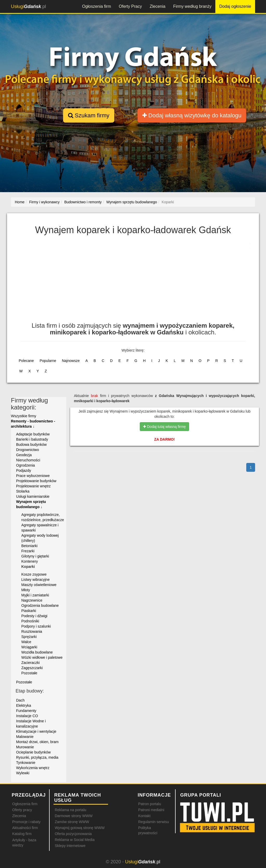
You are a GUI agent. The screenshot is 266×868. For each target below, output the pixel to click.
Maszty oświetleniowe (39, 585)
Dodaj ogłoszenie (235, 6)
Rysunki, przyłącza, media (37, 757)
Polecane (26, 361)
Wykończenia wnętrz (33, 768)
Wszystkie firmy (24, 416)
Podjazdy (24, 470)
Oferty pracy (22, 810)
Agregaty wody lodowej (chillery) (40, 538)
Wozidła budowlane (37, 652)
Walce (26, 642)
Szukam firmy (89, 115)
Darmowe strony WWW (74, 816)
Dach (20, 700)
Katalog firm (22, 834)
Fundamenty (26, 711)
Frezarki (28, 551)
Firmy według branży (192, 6)
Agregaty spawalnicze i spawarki (40, 528)
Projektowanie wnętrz (33, 486)
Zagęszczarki (32, 668)
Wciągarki (29, 647)
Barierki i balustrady (32, 439)
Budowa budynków (31, 445)
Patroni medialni (151, 810)
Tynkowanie (26, 763)
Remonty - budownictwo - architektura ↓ (33, 424)
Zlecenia (157, 6)
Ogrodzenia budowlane (40, 605)
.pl (28, 6)
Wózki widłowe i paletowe (42, 657)
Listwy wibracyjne (35, 580)
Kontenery (30, 561)
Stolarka (23, 491)
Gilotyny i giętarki (35, 556)
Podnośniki (30, 621)
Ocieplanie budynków (33, 752)
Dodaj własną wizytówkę (192, 115)
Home (20, 202)
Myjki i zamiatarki (35, 595)
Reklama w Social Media (75, 840)
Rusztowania (32, 631)
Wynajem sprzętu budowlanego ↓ (31, 504)
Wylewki (23, 773)
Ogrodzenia (25, 465)
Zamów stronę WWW (72, 822)
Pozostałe (29, 673)
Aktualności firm (25, 828)
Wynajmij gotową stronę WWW (80, 828)
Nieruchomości (28, 460)
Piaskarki (29, 611)
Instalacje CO (27, 716)
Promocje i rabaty (26, 822)
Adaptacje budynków (33, 434)
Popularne (48, 361)
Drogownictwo (28, 450)
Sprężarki (29, 637)
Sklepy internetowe (70, 846)
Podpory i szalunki (36, 626)
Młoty (26, 590)
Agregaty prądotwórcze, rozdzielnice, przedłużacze (43, 517)
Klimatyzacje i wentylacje (36, 731)
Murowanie (25, 747)
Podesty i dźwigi (34, 616)
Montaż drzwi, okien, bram (37, 742)
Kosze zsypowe (34, 574)
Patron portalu (150, 804)
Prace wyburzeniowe (33, 476)
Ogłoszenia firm (97, 6)
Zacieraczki (31, 663)
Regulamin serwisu (154, 822)
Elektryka (24, 705)
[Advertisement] (133, 281)
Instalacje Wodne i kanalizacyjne (31, 724)
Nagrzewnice (32, 600)
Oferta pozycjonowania (73, 834)
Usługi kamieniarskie (33, 496)
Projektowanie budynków (36, 481)
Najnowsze (71, 361)
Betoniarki (29, 546)
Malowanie (25, 737)
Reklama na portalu (71, 810)
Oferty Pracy (130, 6)
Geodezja (24, 455)
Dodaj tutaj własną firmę (164, 427)
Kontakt (144, 816)
